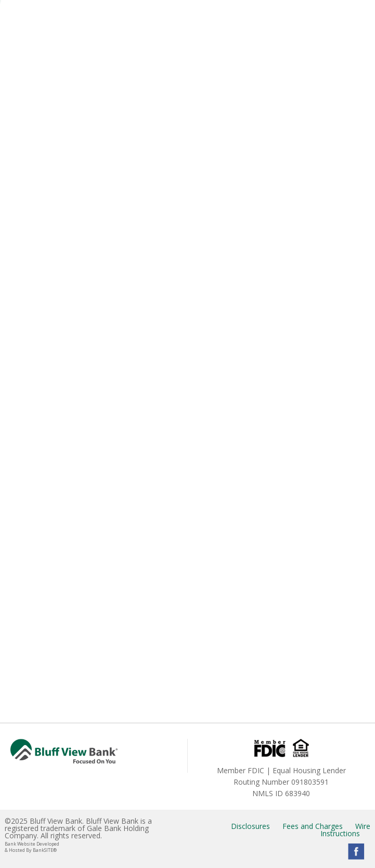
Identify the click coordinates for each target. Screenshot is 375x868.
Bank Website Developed (94, 847)
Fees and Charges (313, 826)
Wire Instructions (345, 830)
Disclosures (250, 826)
